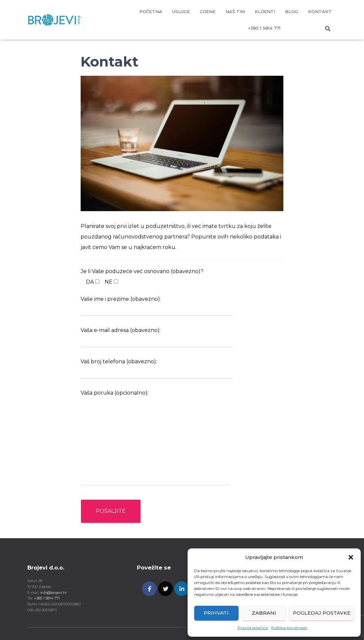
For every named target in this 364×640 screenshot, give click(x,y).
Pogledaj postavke (322, 613)
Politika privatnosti (289, 628)
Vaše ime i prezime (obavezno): (157, 306)
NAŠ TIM (235, 12)
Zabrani (264, 613)
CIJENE (208, 12)
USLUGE (181, 12)
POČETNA (151, 12)
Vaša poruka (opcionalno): (156, 438)
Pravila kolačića (253, 628)
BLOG (292, 12)
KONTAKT (320, 12)
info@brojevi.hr (53, 593)
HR (294, 28)
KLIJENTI (265, 12)
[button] (351, 557)
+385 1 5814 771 (264, 28)
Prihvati (216, 613)
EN (310, 28)
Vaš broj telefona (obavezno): (157, 369)
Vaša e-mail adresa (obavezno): (157, 337)
